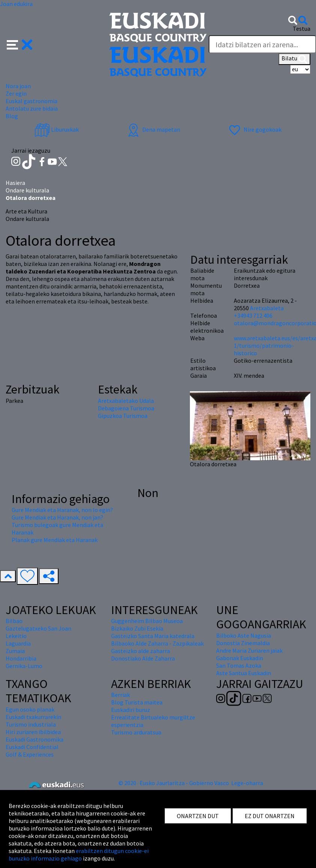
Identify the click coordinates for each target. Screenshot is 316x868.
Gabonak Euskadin (240, 658)
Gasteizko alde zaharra (141, 651)
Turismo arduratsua (136, 732)
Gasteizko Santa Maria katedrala (153, 636)
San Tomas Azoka (239, 665)
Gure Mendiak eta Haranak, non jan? (57, 517)
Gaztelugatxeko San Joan (38, 628)
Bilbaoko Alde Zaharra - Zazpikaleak (157, 643)
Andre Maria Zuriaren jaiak (249, 650)
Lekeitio (16, 636)
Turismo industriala (31, 724)
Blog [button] (12, 116)
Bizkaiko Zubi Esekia (137, 628)
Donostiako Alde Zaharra (143, 658)
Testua (302, 29)
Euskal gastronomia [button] (32, 101)
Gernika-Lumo (24, 666)
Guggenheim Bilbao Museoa (147, 621)
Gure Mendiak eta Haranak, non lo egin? (62, 510)
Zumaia (15, 651)
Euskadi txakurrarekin (33, 717)
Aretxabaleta (267, 308)
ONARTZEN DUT (198, 816)
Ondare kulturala (27, 190)
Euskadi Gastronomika (35, 739)
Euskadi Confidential (32, 747)
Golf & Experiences (30, 754)
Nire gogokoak (254, 129)
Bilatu (294, 59)
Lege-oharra (247, 783)
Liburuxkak (57, 129)
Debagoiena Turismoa (126, 408)
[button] (20, 44)
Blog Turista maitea (137, 702)
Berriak (120, 695)
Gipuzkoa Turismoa (123, 416)
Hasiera (15, 183)
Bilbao (14, 621)
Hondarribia (21, 658)
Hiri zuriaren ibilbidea (33, 732)
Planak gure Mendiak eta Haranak (55, 540)
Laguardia (18, 643)
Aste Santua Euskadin (244, 673)
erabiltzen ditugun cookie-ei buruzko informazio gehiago (79, 854)
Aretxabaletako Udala (126, 401)
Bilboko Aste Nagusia (244, 635)
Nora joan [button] (18, 86)
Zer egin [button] (16, 93)
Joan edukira (16, 4)
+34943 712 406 (253, 315)
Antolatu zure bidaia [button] (32, 108)
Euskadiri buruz (131, 710)
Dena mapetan (153, 129)
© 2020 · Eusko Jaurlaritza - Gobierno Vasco (174, 783)
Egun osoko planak (30, 709)
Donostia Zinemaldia (243, 643)
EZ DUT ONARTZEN (270, 816)
